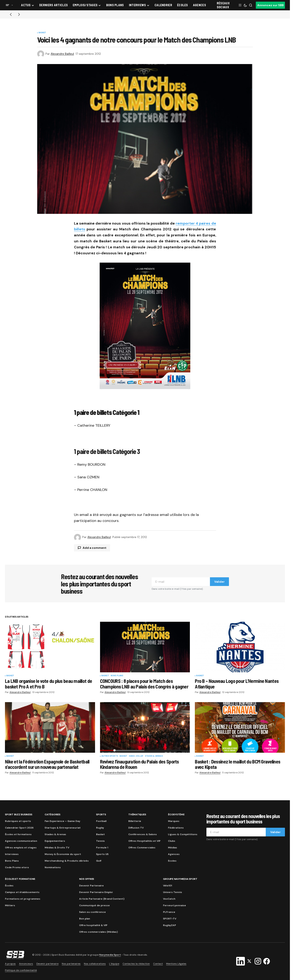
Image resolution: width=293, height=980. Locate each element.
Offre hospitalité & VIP (93, 925)
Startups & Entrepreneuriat (63, 828)
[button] (7, 5)
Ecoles (172, 861)
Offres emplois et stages (21, 848)
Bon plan (85, 919)
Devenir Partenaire (91, 886)
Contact (158, 964)
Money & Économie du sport (63, 854)
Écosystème (176, 814)
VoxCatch (169, 899)
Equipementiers (55, 841)
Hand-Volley (136, 756)
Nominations (53, 867)
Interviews (12, 854)
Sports (101, 814)
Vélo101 (167, 886)
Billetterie (135, 821)
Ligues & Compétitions (183, 834)
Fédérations (176, 828)
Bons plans (117, 676)
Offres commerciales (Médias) (98, 932)
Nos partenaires (71, 964)
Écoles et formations (18, 834)
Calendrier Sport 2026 (19, 828)
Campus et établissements (22, 892)
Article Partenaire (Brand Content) (102, 899)
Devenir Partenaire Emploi (96, 892)
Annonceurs (26, 964)
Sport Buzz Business (18, 814)
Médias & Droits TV (57, 848)
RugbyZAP (170, 925)
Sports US (102, 854)
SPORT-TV (170, 919)
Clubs (172, 841)
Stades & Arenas (154, 756)
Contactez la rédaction (136, 964)
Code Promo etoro (17, 867)
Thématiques (137, 814)
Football (101, 821)
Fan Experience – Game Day (62, 821)
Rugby (100, 828)
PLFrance (169, 912)
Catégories (52, 814)
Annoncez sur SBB (270, 5)
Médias (173, 848)
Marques (174, 821)
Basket (42, 33)
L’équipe (114, 964)
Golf (99, 861)
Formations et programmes (23, 899)
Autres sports (110, 756)
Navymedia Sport (110, 955)
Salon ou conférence (92, 912)
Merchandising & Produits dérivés (67, 861)
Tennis (100, 841)
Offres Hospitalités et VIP (144, 841)
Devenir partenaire (47, 964)
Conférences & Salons (143, 834)
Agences (174, 854)
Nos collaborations (95, 964)
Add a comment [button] (95, 548)
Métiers (10, 905)
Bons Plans (12, 861)
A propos (10, 964)
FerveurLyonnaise (174, 905)
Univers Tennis (173, 892)
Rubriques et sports (18, 821)
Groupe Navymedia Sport (180, 879)
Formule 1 (102, 848)
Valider (219, 582)
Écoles (9, 886)
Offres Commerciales (142, 848)
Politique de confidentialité (21, 970)
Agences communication (21, 841)
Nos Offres (87, 879)
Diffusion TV (136, 828)
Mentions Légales (176, 964)
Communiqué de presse (94, 905)
